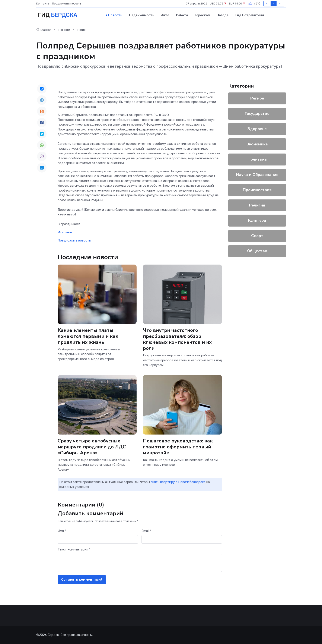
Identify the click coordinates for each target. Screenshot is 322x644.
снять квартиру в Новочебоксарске (178, 482)
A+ (280, 4)
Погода (223, 15)
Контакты (43, 4)
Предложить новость (67, 4)
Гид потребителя (250, 15)
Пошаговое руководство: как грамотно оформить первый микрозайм (178, 447)
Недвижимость (142, 15)
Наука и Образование (257, 175)
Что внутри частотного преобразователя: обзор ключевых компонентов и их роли (177, 339)
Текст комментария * (74, 549)
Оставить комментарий (82, 580)
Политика (257, 159)
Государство (257, 114)
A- (267, 4)
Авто (165, 15)
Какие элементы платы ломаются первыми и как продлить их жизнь (88, 336)
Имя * (62, 531)
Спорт (257, 236)
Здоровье (257, 129)
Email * (146, 531)
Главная (44, 30)
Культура (257, 220)
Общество (257, 251)
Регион (82, 30)
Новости (115, 15)
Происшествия (257, 190)
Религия (257, 205)
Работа (182, 15)
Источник (65, 232)
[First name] (98, 539)
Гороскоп (202, 15)
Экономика (257, 144)
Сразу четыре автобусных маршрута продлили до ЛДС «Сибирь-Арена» (92, 447)
